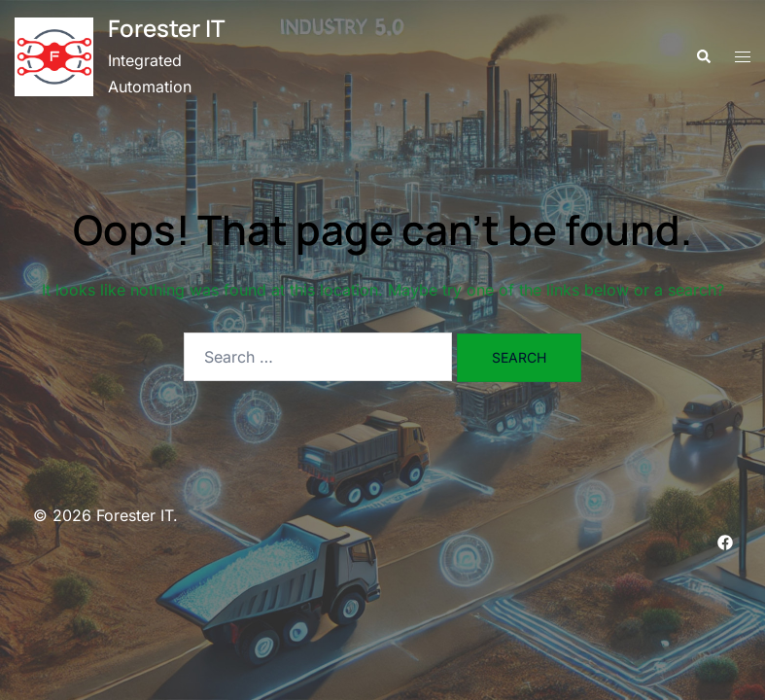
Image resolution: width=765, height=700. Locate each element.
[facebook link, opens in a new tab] (725, 542)
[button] (703, 57)
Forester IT (166, 28)
